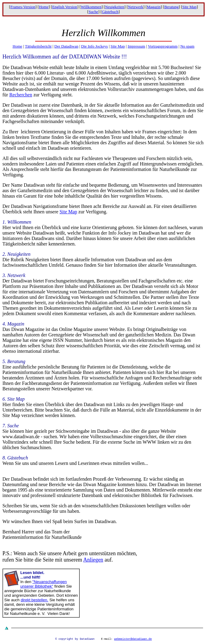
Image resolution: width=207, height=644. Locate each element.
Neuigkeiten (115, 7)
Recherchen (21, 95)
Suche (93, 12)
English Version (65, 7)
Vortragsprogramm (163, 46)
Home (44, 7)
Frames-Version (23, 7)
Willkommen (91, 7)
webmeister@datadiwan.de (133, 640)
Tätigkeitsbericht (38, 46)
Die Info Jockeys (95, 46)
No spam (187, 46)
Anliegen (93, 560)
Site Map (189, 7)
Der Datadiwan (66, 46)
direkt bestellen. (34, 600)
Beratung (172, 7)
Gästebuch (110, 12)
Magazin (154, 7)
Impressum (136, 46)
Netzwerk (136, 7)
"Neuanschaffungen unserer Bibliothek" (43, 584)
